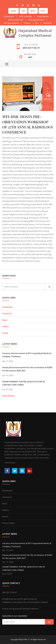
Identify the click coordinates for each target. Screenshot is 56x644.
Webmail (47, 23)
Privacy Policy (8, 523)
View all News (8, 396)
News (5, 320)
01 (48, 88)
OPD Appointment (36, 20)
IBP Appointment (11, 23)
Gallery (6, 326)
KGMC (14, 11)
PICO (43, 11)
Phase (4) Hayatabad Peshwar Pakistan (20, 609)
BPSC (33, 11)
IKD (24, 11)
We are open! (30, 54)
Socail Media (43, 16)
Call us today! (31, 45)
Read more (10, 463)
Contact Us (7, 313)
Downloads (9, 16)
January (48, 97)
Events (5, 333)
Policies (27, 23)
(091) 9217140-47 (10, 592)
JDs (37, 23)
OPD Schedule (26, 16)
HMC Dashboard (16, 20)
